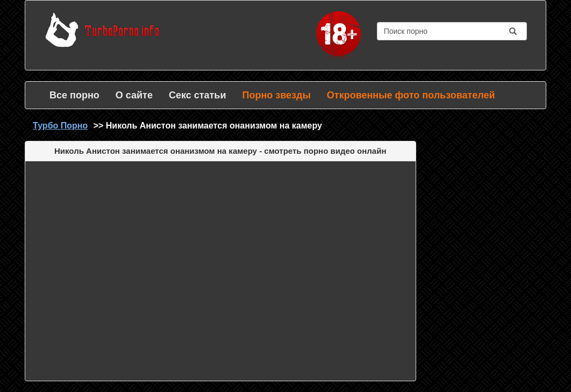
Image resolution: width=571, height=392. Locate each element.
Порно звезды (276, 95)
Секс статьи (198, 95)
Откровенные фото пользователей (411, 95)
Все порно (74, 95)
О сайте (134, 95)
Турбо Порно (60, 126)
